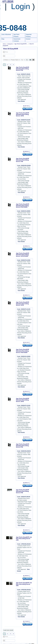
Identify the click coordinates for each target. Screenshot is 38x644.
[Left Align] (30, 60)
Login (21, 6)
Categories (10, 44)
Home (4, 44)
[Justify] (33, 60)
